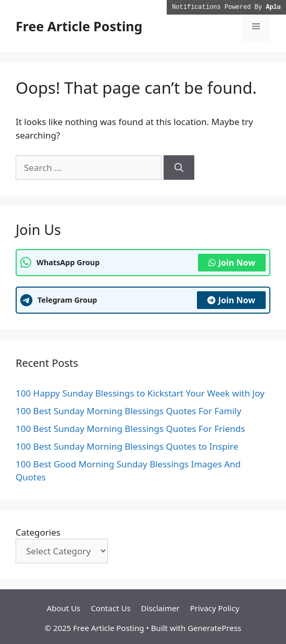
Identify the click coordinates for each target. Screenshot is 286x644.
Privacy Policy (215, 608)
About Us (64, 608)
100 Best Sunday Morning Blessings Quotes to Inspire (127, 446)
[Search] (179, 168)
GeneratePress (214, 628)
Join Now (232, 263)
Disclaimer (160, 608)
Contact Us (110, 608)
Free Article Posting (79, 26)
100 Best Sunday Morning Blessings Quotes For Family (128, 411)
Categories (38, 532)
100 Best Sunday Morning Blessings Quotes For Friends (130, 429)
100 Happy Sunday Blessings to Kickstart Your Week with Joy (140, 393)
